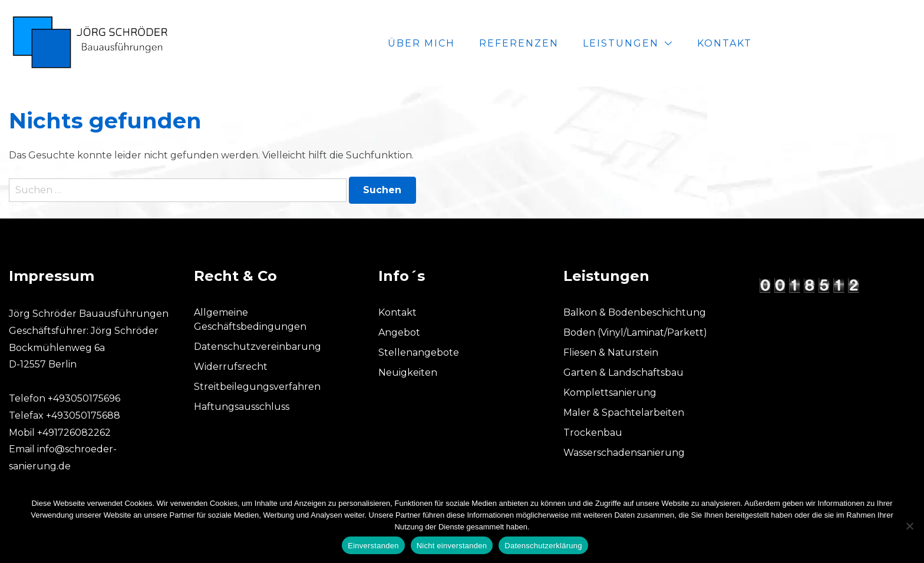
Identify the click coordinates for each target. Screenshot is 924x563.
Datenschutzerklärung (543, 546)
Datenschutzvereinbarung (258, 347)
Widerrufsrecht (231, 367)
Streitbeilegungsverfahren (257, 387)
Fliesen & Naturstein (611, 352)
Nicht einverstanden (452, 546)
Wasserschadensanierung (624, 453)
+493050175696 (84, 398)
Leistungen (763, 43)
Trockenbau (593, 433)
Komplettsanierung (610, 393)
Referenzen (661, 43)
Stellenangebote (419, 352)
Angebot (399, 332)
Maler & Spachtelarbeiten (624, 413)
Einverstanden (373, 546)
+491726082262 (74, 433)
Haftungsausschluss (242, 407)
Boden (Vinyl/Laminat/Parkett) (635, 332)
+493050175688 (83, 415)
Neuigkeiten (408, 372)
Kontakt (867, 43)
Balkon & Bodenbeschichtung (635, 312)
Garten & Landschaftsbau (623, 372)
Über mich (564, 43)
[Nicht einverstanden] (909, 526)
